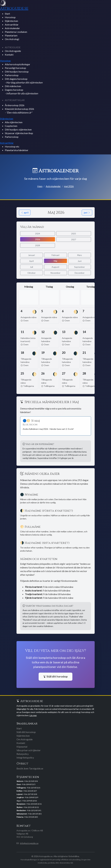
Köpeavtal (22, 747)
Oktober (31, 273)
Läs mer (33, 715)
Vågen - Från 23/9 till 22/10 (27, 801)
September (80, 267)
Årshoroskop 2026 (15, 105)
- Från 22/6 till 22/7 (27, 791)
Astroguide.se (14, 8)
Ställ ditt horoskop (55, 676)
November (55, 273)
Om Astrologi (12, 39)
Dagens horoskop (21, 92)
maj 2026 (69, 186)
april (25, 212)
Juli (31, 267)
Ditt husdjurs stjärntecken (18, 129)
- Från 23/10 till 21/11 (29, 804)
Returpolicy (23, 754)
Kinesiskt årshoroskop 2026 (19, 111)
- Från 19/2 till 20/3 (27, 817)
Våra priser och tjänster (29, 750)
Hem (40, 186)
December (80, 273)
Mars (80, 255)
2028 (38, 245)
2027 (74, 239)
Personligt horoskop (15, 68)
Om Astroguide (13, 51)
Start (7, 14)
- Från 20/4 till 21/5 (26, 784)
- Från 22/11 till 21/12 (28, 807)
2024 (38, 234)
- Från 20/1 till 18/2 (29, 814)
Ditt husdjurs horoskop (17, 72)
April (31, 261)
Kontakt (9, 55)
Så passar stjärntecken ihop (19, 133)
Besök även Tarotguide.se (30, 768)
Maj (55, 261)
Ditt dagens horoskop (24, 81)
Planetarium (11, 35)
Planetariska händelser (17, 150)
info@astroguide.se (29, 843)
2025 (74, 234)
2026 (38, 239)
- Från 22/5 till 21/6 (28, 788)
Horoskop (10, 17)
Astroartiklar (12, 24)
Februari (55, 255)
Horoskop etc (12, 146)
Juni (80, 261)
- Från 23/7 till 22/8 (27, 794)
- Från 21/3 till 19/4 (27, 781)
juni (87, 212)
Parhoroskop (12, 75)
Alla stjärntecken (14, 122)
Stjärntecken (11, 21)
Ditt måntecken (13, 86)
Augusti (55, 267)
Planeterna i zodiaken (16, 32)
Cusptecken (11, 126)
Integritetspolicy (25, 757)
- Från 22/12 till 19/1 (29, 810)
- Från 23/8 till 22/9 (27, 797)
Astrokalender (12, 28)
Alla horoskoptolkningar (17, 64)
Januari (31, 255)
